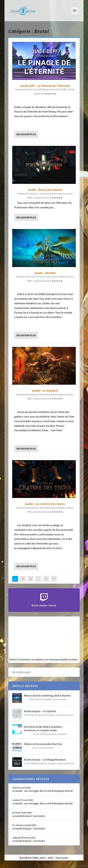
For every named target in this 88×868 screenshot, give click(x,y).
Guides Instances (41, 198)
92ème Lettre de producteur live (43, 744)
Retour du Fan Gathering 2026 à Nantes (47, 696)
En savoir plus (26, 134)
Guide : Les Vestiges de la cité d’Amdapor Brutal (44, 791)
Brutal (47, 89)
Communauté (59, 699)
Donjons (51, 715)
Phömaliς (31, 194)
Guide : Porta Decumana (45, 190)
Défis (64, 89)
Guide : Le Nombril (45, 390)
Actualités (46, 699)
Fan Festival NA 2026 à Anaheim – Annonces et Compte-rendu (44, 729)
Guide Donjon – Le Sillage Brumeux (45, 760)
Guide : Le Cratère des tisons (45, 504)
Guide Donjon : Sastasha (30, 816)
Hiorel (27, 89)
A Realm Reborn (58, 194)
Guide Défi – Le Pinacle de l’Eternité (45, 86)
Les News (62, 734)
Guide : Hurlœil (45, 273)
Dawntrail (56, 89)
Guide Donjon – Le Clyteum (40, 711)
